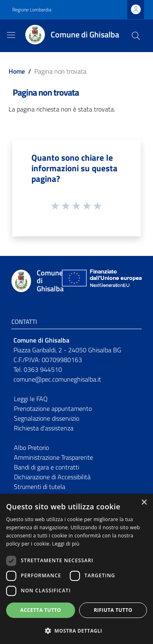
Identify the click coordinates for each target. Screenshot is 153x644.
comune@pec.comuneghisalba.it (57, 379)
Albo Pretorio (31, 448)
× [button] (144, 503)
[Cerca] (136, 36)
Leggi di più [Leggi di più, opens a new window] (66, 544)
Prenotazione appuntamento (53, 408)
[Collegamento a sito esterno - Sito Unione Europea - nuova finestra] (101, 281)
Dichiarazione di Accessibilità (52, 477)
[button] (76, 631)
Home (17, 71)
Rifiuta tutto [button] (113, 610)
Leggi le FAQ (31, 399)
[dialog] (76, 569)
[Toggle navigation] (11, 35)
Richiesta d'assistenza (44, 428)
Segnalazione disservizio (47, 418)
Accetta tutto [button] (41, 610)
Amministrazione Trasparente (53, 457)
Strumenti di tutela (40, 487)
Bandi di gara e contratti (47, 467)
